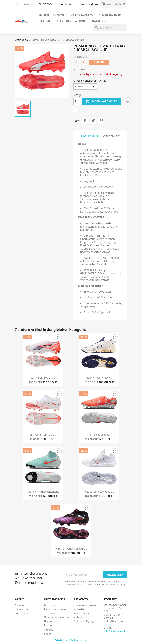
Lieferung (50, 605)
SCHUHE (59, 15)
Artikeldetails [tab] (111, 136)
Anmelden (79, 609)
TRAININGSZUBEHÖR (82, 15)
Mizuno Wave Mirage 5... (99, 378)
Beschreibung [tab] (89, 136)
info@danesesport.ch (116, 631)
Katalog (98, 21)
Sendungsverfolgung (85, 605)
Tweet (93, 121)
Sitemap (49, 630)
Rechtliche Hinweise (55, 609)
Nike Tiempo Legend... (99, 435)
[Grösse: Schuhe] (85, 87)
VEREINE (44, 15)
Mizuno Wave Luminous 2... (99, 492)
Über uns (49, 621)
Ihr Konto (81, 599)
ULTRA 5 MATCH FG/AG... (43, 435)
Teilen (85, 121)
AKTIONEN (82, 21)
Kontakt (49, 625)
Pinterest (101, 121)
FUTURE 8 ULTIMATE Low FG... (71, 549)
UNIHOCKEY (64, 21)
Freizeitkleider (110, 15)
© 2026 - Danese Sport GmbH (71, 640)
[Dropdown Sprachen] (67, 4)
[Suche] (110, 28)
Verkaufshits (22, 614)
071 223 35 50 (45, 4)
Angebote (21, 605)
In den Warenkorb (102, 101)
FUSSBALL (45, 21)
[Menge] (77, 101)
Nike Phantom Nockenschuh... (43, 492)
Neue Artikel (22, 609)
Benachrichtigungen (85, 621)
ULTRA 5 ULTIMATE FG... (43, 378)
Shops (48, 634)
